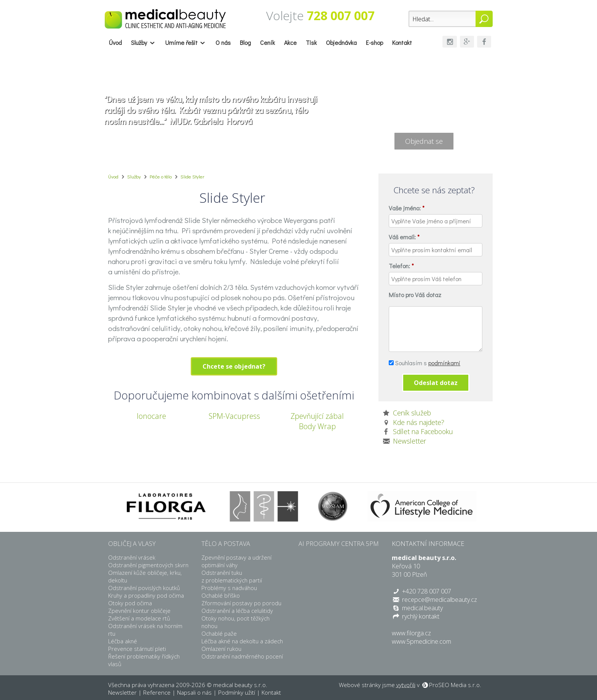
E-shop (374, 42)
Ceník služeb (412, 413)
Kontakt (402, 42)
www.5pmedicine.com (421, 641)
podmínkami (444, 363)
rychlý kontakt (421, 616)
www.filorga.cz (411, 633)
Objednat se (424, 141)
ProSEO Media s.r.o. (455, 685)
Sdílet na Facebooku (423, 431)
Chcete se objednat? (234, 366)
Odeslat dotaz (436, 383)
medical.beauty (422, 608)
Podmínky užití (237, 692)
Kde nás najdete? (419, 422)
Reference (157, 692)
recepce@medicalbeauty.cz (440, 600)
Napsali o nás (194, 692)
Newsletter (409, 441)
